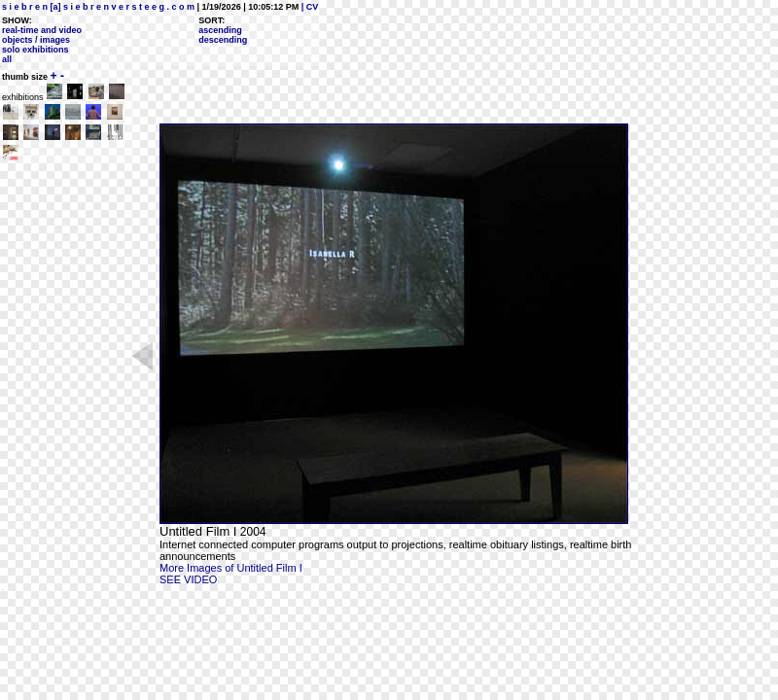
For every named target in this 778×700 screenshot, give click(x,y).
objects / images (36, 40)
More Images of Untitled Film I (231, 568)
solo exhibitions (35, 50)
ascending (220, 30)
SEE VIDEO (188, 579)
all (7, 59)
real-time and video (42, 30)
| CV (308, 7)
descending (223, 40)
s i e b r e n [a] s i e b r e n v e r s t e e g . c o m (98, 7)
